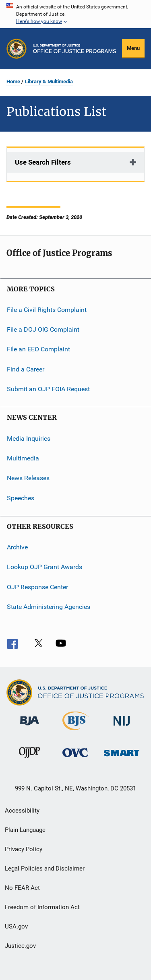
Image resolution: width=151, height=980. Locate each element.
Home (13, 81)
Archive (17, 547)
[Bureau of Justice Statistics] (75, 732)
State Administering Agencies (49, 607)
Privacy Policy (24, 849)
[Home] (74, 49)
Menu (133, 48)
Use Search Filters (43, 162)
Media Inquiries (29, 438)
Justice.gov (20, 946)
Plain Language (25, 830)
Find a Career (26, 369)
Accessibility (22, 811)
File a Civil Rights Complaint (47, 309)
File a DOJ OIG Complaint (43, 329)
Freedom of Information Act (42, 907)
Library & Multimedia (49, 81)
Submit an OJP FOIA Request (48, 389)
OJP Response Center (37, 587)
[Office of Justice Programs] (17, 49)
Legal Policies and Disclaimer (45, 869)
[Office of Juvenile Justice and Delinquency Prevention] (29, 759)
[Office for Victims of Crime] (75, 758)
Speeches (21, 498)
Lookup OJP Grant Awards (44, 567)
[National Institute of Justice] (122, 727)
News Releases (28, 478)
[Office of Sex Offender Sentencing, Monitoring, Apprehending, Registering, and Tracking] (122, 758)
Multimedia (23, 458)
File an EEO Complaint (38, 349)
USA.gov (16, 926)
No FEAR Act (22, 888)
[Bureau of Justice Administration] (30, 727)
